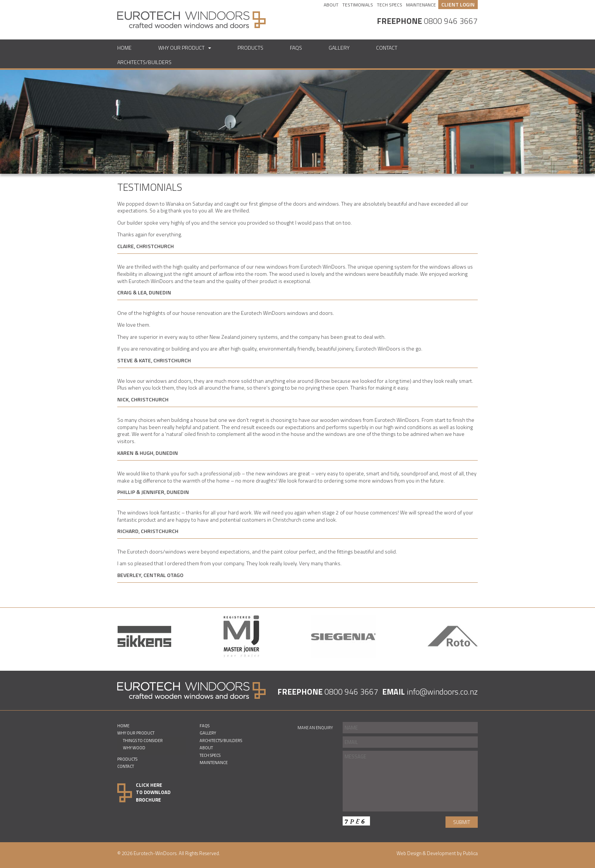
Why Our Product (181, 48)
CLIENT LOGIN (458, 4)
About (331, 5)
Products (250, 48)
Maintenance (421, 5)
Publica (470, 853)
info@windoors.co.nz (442, 692)
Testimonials (358, 5)
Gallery (339, 48)
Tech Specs (390, 5)
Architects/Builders (144, 62)
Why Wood (134, 748)
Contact (387, 48)
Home (124, 48)
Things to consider (143, 740)
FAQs (296, 48)
